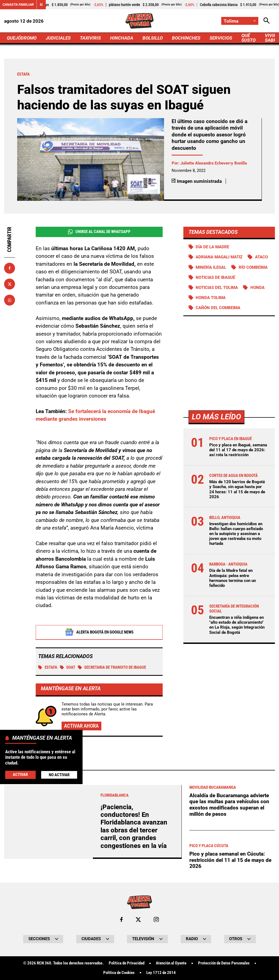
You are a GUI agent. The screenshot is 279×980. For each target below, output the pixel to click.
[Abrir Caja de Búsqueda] (267, 21)
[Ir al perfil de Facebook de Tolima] (121, 920)
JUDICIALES (58, 38)
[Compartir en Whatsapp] (10, 300)
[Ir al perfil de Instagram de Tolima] (156, 920)
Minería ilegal (211, 267)
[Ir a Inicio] (140, 21)
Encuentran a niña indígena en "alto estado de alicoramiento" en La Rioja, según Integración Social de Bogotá (237, 625)
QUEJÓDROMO (22, 38)
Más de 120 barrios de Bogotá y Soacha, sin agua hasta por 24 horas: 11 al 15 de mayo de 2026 (237, 489)
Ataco (261, 257)
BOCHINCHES (186, 38)
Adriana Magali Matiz (219, 257)
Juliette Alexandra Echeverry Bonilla (214, 163)
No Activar (59, 775)
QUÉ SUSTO (248, 38)
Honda (257, 288)
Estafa (48, 667)
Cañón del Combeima (218, 308)
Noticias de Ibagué (215, 277)
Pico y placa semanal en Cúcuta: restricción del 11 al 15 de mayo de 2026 (230, 860)
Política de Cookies (119, 973)
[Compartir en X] (10, 284)
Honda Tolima (211, 298)
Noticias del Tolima (217, 288)
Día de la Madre (212, 247)
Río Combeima (253, 267)
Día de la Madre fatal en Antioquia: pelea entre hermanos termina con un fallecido (233, 578)
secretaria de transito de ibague (112, 667)
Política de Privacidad (127, 963)
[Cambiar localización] (240, 21)
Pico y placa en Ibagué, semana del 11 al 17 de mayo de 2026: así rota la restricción (238, 450)
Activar (20, 775)
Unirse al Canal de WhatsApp (99, 232)
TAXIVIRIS (90, 38)
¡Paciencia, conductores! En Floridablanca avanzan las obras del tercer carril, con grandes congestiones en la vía (134, 826)
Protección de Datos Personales (224, 963)
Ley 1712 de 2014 (161, 973)
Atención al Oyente (171, 963)
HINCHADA (122, 38)
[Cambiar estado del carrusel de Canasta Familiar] (41, 5)
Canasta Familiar (18, 5)
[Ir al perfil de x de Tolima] (138, 920)
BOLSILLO (153, 38)
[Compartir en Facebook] (10, 268)
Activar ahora (81, 726)
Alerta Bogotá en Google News (99, 632)
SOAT (68, 667)
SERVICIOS (221, 38)
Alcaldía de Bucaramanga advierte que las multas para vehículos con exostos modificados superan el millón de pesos (229, 805)
